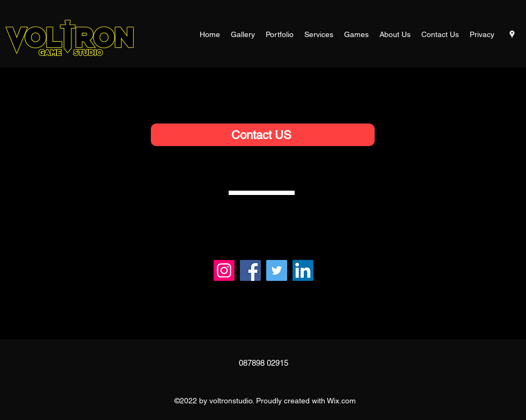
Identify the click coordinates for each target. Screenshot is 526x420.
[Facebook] (250, 270)
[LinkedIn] (303, 270)
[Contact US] (263, 135)
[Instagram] (224, 270)
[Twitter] (277, 270)
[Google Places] (512, 34)
